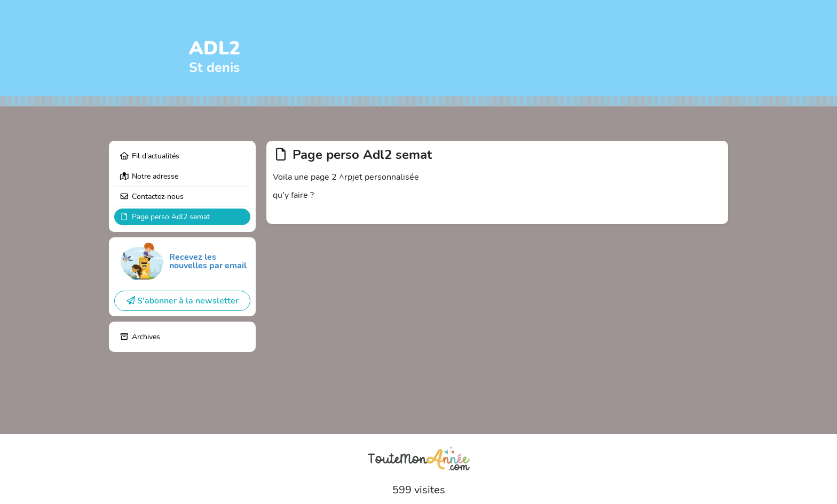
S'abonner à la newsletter (183, 301)
